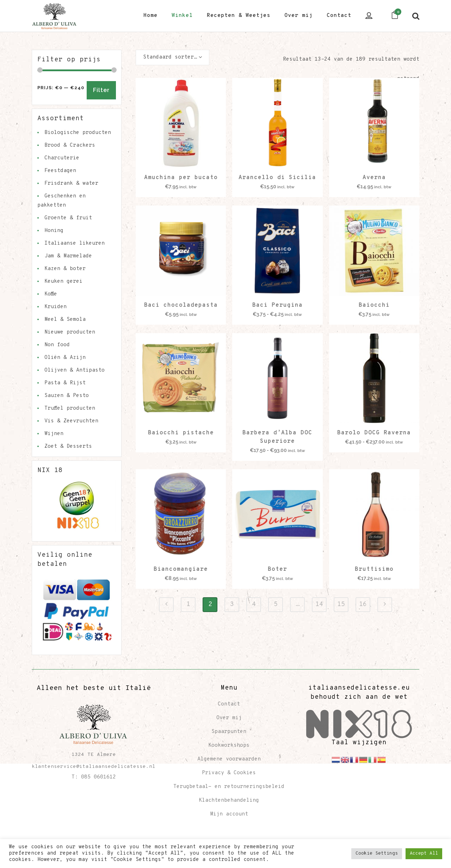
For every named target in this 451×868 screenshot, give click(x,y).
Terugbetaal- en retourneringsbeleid (229, 787)
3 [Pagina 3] (232, 604)
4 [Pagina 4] (254, 604)
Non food (57, 345)
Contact (229, 704)
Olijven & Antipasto (75, 370)
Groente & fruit (68, 218)
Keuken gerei (63, 282)
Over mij (229, 718)
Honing (54, 231)
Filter (101, 90)
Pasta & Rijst (65, 383)
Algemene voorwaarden (229, 759)
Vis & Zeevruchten (71, 421)
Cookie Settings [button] (377, 854)
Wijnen (54, 434)
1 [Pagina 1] (188, 604)
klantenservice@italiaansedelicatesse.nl (94, 767)
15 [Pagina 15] (341, 604)
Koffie (51, 294)
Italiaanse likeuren (75, 243)
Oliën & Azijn (65, 358)
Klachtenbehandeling (229, 800)
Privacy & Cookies (229, 773)
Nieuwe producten (70, 332)
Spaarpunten (229, 732)
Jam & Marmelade (68, 256)
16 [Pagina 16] (363, 604)
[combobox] (172, 57)
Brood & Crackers (70, 145)
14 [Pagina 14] (319, 604)
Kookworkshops (229, 745)
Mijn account (229, 814)
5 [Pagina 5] (276, 604)
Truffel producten (70, 408)
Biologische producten (78, 133)
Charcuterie (62, 158)
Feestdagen (60, 171)
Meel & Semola (65, 320)
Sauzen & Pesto (67, 396)
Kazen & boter (65, 269)
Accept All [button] (424, 854)
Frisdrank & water (71, 184)
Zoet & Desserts (68, 447)
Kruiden (55, 307)
